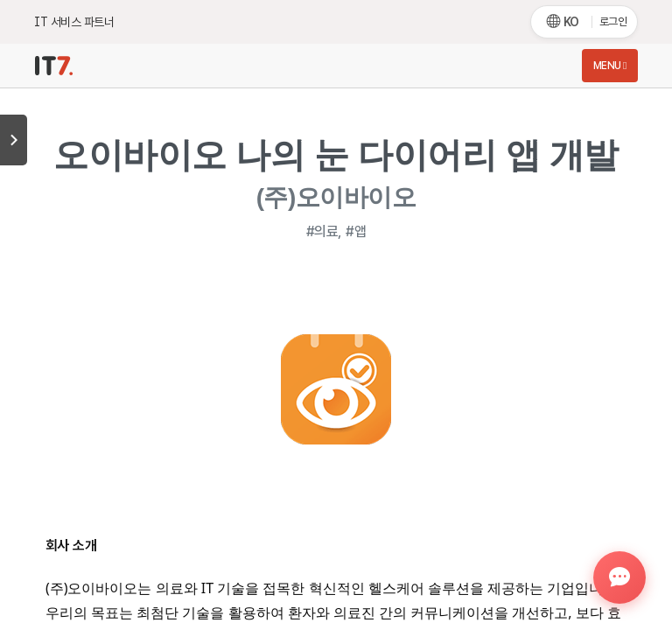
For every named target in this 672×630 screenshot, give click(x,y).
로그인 (613, 21)
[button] (619, 577)
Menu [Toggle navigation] (610, 66)
